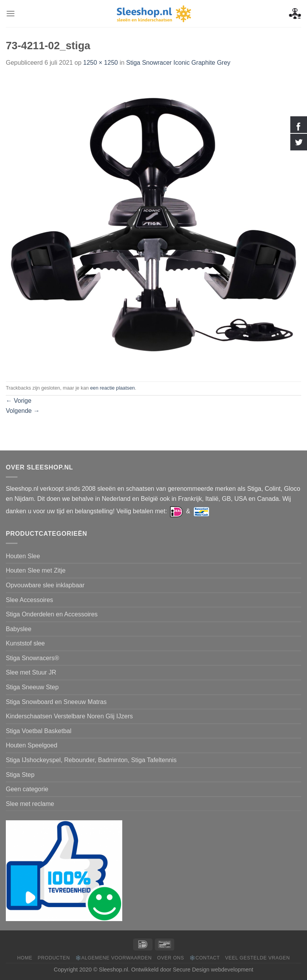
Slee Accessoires (29, 600)
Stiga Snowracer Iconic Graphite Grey (178, 63)
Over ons (171, 958)
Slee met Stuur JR (31, 672)
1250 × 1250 (100, 63)
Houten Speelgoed (32, 745)
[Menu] (10, 13)
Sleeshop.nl (114, 970)
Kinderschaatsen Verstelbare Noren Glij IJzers (69, 716)
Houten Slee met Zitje (36, 570)
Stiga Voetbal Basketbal (39, 731)
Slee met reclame (30, 804)
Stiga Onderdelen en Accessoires (52, 614)
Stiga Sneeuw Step (32, 687)
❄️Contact (205, 958)
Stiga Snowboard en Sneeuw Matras (56, 702)
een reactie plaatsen (112, 388)
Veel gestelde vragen (258, 958)
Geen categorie (27, 789)
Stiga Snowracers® (32, 658)
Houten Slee (23, 556)
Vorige (19, 401)
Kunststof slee (25, 643)
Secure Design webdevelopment (213, 970)
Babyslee (19, 629)
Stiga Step (20, 775)
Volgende (23, 411)
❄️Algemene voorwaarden (114, 958)
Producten (54, 958)
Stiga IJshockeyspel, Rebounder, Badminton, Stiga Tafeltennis (91, 760)
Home (25, 958)
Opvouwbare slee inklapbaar (45, 585)
